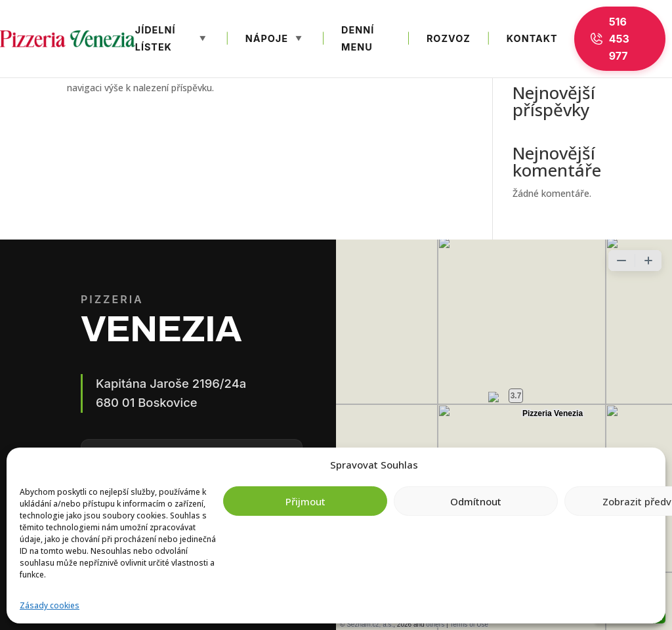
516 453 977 (610, 39)
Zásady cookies (50, 605)
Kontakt (532, 38)
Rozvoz (449, 38)
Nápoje (267, 38)
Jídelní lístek (156, 38)
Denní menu (358, 38)
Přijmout (305, 501)
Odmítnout (476, 501)
